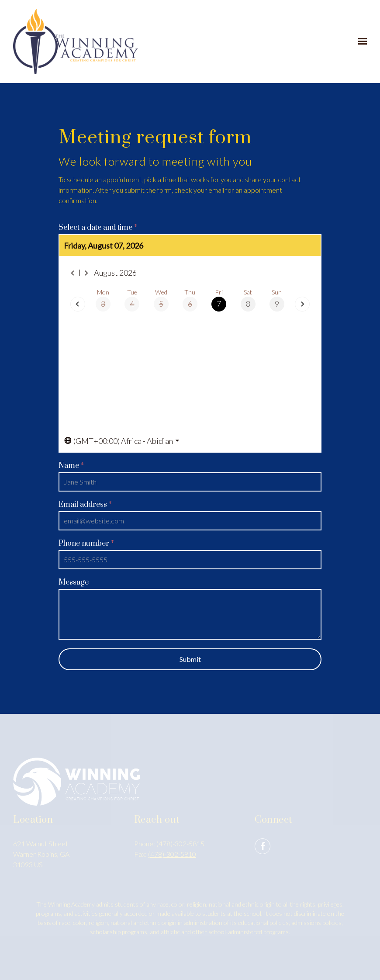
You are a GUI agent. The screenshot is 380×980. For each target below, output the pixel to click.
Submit (190, 659)
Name (71, 466)
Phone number (86, 544)
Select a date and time (98, 228)
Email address (85, 505)
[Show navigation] (360, 42)
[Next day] (302, 304)
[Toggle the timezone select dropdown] (122, 441)
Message (74, 582)
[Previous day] (78, 304)
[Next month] (86, 273)
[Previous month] (73, 273)
